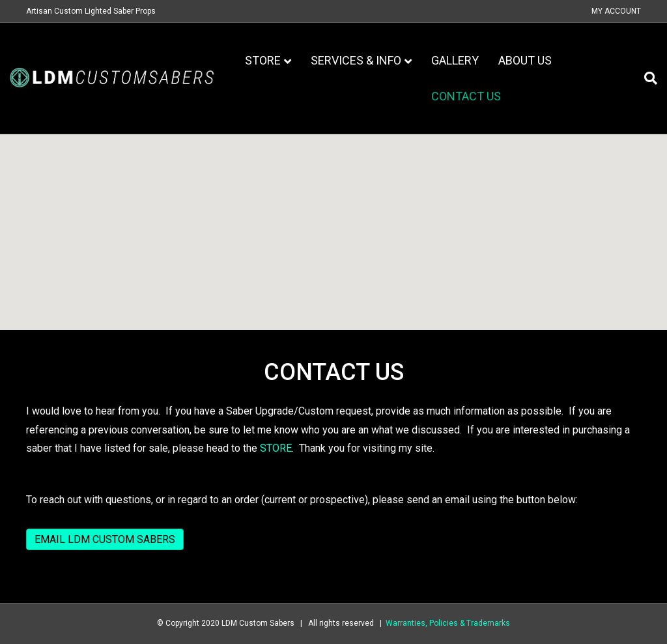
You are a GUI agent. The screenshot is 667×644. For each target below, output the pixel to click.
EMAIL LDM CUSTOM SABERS (105, 539)
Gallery (455, 60)
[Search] (646, 78)
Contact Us (466, 96)
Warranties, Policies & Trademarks (448, 623)
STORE (276, 448)
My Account (616, 11)
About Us (525, 60)
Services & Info (356, 60)
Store (263, 60)
